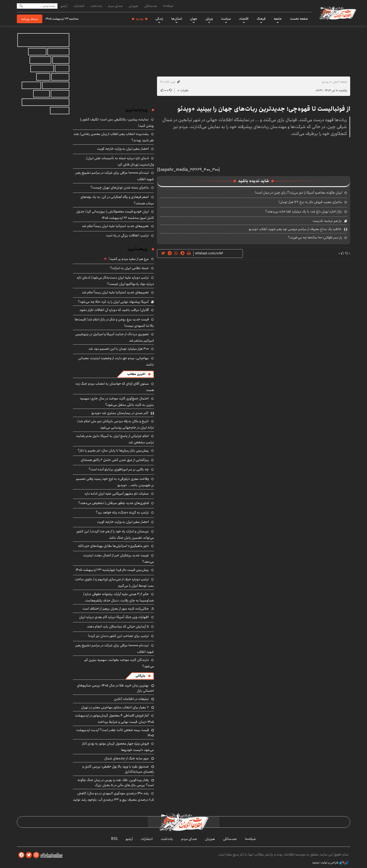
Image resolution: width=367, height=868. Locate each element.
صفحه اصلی (340, 82)
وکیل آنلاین (61, 60)
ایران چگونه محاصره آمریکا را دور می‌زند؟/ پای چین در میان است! (298, 193)
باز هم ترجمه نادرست (327, 221)
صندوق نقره (37, 52)
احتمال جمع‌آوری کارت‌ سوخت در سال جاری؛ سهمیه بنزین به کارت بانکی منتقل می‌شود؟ (117, 402)
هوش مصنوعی (40, 60)
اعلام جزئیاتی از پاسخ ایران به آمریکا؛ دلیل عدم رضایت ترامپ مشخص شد (115, 439)
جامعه (278, 19)
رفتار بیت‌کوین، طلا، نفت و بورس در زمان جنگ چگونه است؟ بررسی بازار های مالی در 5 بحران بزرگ (116, 783)
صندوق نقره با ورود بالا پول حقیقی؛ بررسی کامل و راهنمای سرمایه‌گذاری (118, 769)
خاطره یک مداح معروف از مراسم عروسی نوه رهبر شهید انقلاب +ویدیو (295, 229)
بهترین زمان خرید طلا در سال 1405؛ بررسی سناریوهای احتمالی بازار (115, 688)
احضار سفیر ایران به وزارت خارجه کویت (123, 149)
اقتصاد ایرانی (31, 85)
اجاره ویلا (62, 68)
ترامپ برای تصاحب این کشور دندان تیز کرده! (118, 636)
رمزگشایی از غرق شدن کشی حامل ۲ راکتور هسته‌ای (115, 460)
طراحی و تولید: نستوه (330, 863)
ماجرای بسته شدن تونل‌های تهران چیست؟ (120, 187)
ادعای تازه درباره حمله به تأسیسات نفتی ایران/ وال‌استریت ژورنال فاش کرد (120, 161)
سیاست (226, 19)
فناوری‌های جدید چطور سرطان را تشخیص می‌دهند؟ (114, 503)
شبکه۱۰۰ (168, 6)
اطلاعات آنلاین (337, 13)
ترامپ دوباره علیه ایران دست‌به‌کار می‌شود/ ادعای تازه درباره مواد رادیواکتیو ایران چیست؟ (115, 281)
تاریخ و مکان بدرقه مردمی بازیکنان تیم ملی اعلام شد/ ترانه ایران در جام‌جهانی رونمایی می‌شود (116, 424)
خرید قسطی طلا (42, 68)
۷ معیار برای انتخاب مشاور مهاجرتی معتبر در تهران (115, 707)
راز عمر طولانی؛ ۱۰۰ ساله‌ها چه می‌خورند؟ (315, 237)
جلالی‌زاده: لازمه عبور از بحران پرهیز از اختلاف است (116, 609)
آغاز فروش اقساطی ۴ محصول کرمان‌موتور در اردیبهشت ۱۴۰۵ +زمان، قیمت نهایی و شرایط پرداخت (114, 719)
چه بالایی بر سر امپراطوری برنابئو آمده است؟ (119, 469)
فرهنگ (261, 19)
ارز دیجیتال (41, 94)
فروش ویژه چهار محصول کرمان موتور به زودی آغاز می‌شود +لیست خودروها (118, 747)
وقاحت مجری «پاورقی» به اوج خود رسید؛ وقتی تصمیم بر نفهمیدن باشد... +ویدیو (115, 482)
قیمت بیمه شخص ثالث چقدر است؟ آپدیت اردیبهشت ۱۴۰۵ (115, 733)
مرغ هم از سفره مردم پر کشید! (129, 259)
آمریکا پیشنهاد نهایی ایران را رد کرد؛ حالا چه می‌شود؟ (113, 302)
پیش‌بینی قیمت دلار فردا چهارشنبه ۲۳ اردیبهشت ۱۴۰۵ (112, 570)
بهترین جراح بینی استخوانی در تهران (45, 102)
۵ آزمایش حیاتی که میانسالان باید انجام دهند (118, 626)
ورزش (209, 19)
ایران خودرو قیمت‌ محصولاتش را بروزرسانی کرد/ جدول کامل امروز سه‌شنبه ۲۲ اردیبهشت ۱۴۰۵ (115, 215)
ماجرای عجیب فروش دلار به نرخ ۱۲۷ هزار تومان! (310, 202)
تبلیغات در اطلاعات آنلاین (131, 699)
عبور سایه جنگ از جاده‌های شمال (127, 758)
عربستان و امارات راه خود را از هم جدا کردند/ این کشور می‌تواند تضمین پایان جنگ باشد (115, 534)
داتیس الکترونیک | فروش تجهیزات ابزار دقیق (44, 40)
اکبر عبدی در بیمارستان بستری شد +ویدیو (120, 413)
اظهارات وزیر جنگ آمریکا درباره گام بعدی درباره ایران (114, 617)
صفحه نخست (299, 19)
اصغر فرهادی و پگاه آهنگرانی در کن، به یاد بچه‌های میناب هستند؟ (117, 200)
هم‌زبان (133, 6)
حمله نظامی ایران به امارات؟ (129, 268)
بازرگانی (140, 676)
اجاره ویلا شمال (58, 52)
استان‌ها (177, 19)
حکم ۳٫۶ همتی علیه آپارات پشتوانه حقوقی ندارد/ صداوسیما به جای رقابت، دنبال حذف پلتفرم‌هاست (119, 597)
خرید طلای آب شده (56, 85)
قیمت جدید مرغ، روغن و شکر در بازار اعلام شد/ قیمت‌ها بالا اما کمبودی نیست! (114, 323)
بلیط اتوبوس (60, 111)
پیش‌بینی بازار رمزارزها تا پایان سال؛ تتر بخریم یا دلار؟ (113, 450)
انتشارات (79, 6)
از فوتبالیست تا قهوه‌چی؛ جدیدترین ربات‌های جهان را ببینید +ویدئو (264, 109)
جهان (194, 19)
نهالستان (43, 77)
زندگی (159, 19)
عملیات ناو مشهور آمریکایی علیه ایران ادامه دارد (117, 494)
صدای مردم (115, 6)
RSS (114, 839)
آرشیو (64, 6)
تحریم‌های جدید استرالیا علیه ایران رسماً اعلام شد (115, 226)
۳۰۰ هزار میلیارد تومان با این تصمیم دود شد (119, 349)
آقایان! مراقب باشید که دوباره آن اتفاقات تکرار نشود (114, 310)
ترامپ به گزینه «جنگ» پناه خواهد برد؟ (122, 512)
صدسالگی (151, 6)
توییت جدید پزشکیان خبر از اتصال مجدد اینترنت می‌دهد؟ (119, 558)
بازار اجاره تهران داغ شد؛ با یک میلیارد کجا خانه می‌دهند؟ (304, 211)
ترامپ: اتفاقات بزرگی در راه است (127, 235)
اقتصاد (244, 19)
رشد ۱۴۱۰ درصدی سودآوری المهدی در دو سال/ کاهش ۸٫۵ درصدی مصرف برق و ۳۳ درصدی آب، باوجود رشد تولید (113, 796)
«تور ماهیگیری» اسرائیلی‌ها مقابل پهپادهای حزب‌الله (113, 546)
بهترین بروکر (60, 94)
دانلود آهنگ (60, 77)
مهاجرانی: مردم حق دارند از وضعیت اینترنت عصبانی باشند (116, 361)
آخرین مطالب (136, 374)
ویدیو (140, 19)
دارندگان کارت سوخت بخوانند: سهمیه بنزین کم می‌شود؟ (119, 663)
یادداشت (96, 6)
